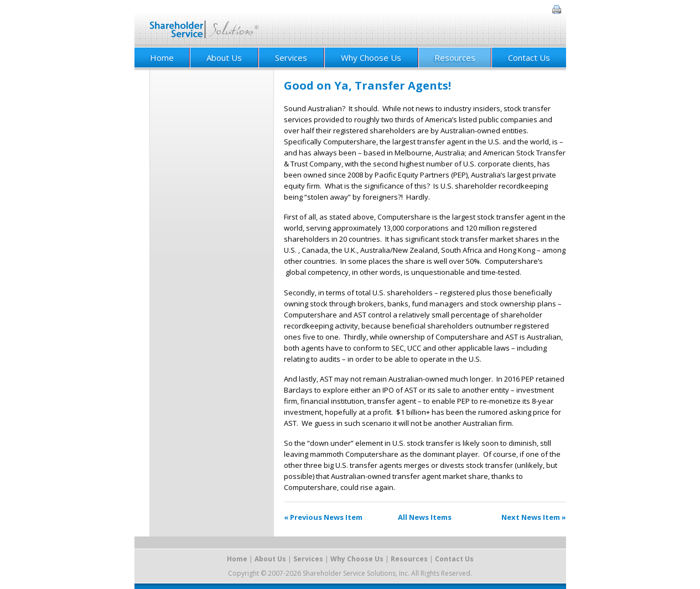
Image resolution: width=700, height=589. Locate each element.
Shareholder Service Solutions (204, 24)
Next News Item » (534, 517)
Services (291, 58)
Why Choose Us (371, 58)
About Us (224, 58)
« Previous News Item (323, 517)
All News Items (425, 517)
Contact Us (529, 58)
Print (557, 9)
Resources (455, 58)
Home (162, 58)
